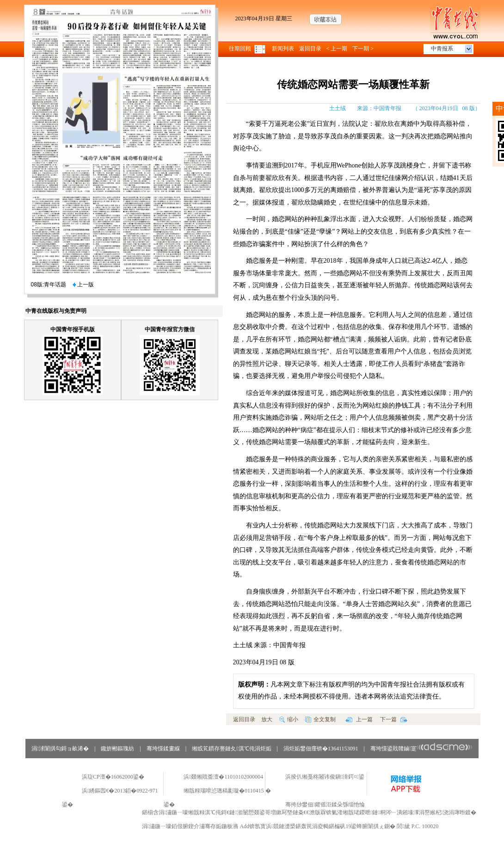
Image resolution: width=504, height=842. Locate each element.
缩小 (289, 719)
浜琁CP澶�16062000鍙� (113, 777)
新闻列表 (283, 49)
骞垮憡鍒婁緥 (163, 749)
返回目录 (310, 49)
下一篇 (394, 719)
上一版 (83, 285)
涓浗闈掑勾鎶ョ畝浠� (60, 749)
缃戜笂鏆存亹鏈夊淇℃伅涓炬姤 (231, 749)
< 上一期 (337, 49)
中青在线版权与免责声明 (56, 311)
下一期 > (363, 49)
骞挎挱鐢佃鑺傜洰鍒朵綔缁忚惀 (325, 805)
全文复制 (320, 719)
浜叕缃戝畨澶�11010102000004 (223, 777)
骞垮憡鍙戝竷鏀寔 (421, 749)
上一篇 (359, 719)
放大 (267, 719)
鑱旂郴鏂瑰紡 (117, 749)
